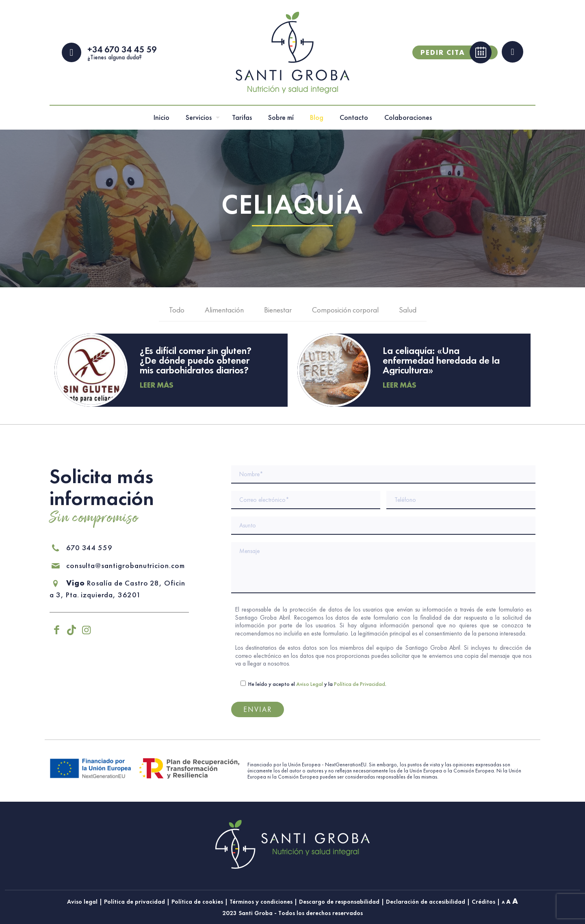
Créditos (483, 902)
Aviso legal (82, 902)
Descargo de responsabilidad (339, 902)
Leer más (157, 386)
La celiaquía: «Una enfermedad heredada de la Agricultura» (441, 361)
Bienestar (278, 311)
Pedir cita (456, 53)
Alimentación (224, 311)
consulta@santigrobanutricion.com (117, 565)
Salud (408, 311)
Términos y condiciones (261, 902)
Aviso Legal (310, 684)
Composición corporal (345, 311)
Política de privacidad (134, 902)
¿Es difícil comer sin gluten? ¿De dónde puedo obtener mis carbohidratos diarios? (196, 361)
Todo (177, 311)
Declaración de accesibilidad (426, 902)
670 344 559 (81, 548)
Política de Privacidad (360, 684)
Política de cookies (197, 902)
